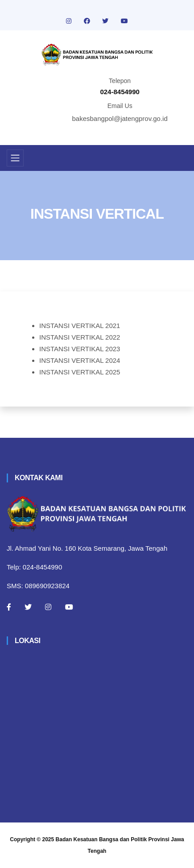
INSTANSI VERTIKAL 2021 (80, 326)
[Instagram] (48, 607)
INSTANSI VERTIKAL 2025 (80, 372)
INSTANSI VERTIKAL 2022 (80, 337)
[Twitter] (28, 607)
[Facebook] (9, 607)
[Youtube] (69, 607)
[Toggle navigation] (15, 158)
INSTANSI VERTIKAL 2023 (80, 349)
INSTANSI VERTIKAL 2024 (80, 360)
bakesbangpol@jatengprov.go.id (120, 118)
